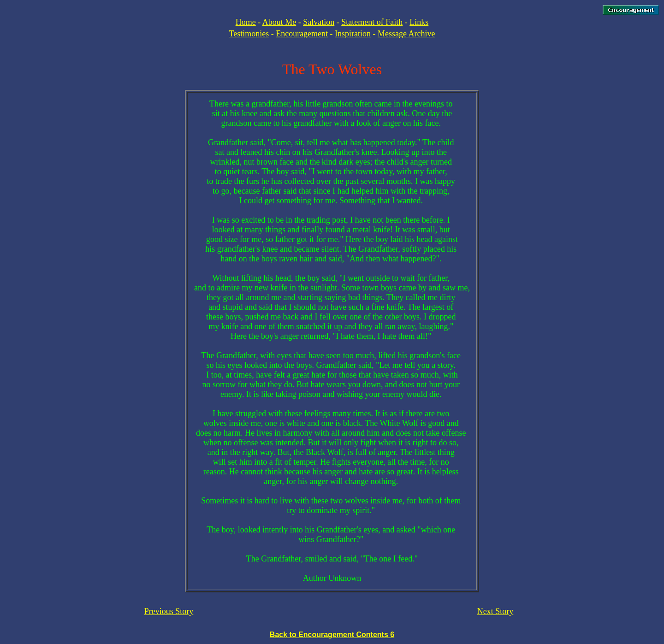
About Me (279, 22)
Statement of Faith (372, 22)
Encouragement (302, 34)
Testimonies (249, 34)
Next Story (495, 611)
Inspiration (353, 34)
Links (419, 22)
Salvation (319, 22)
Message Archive (406, 34)
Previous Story (169, 611)
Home (246, 22)
